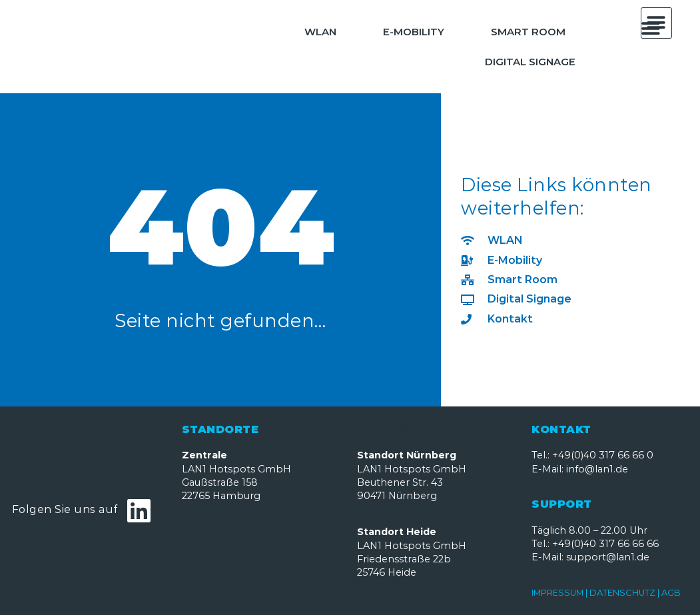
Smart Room (528, 32)
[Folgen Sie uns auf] (139, 510)
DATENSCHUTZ (622, 593)
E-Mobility (414, 32)
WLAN (320, 32)
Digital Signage (530, 62)
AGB (671, 593)
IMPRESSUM (558, 593)
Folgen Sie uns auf (65, 509)
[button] (651, 28)
